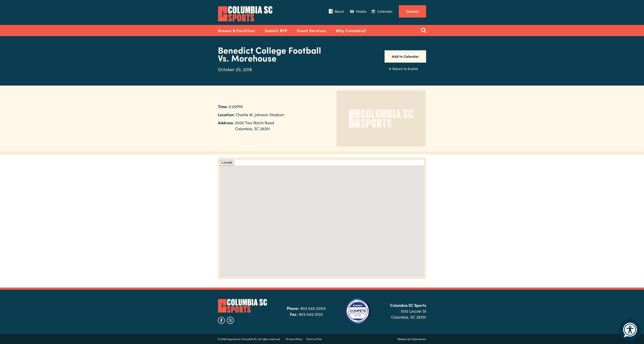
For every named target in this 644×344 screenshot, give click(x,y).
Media (361, 11)
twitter (230, 320)
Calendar (385, 11)
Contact (412, 11)
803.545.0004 (313, 308)
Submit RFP (276, 31)
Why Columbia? (351, 31)
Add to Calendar (405, 56)
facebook (221, 320)
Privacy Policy (294, 339)
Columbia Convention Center (245, 14)
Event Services (312, 31)
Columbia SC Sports (242, 306)
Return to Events (405, 69)
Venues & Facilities (236, 31)
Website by (412, 339)
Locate (227, 162)
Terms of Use (314, 339)
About (339, 11)
